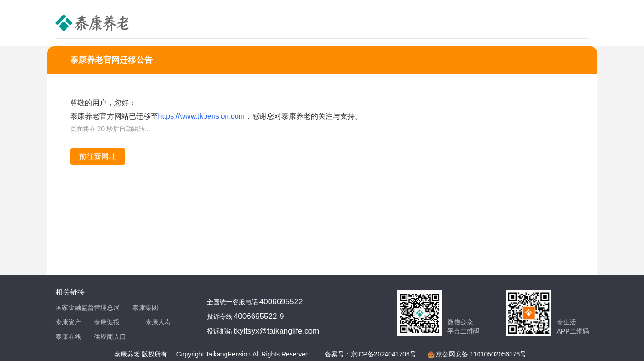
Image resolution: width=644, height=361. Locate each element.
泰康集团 (145, 307)
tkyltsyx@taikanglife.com (276, 331)
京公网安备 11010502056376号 (481, 354)
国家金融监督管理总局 (88, 307)
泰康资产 (68, 322)
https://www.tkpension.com (201, 116)
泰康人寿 (158, 322)
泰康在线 (68, 337)
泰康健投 (107, 322)
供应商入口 (110, 337)
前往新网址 (98, 156)
